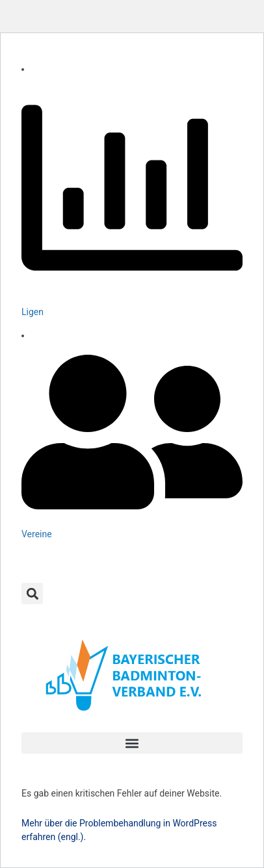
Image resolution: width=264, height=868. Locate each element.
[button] (32, 594)
